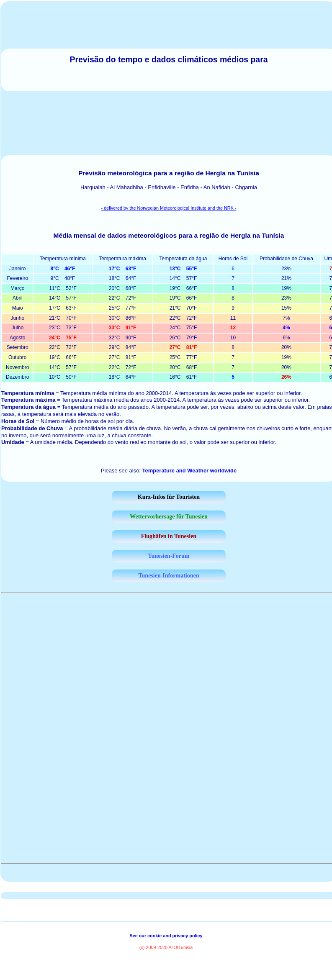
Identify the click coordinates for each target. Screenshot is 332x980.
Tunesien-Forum (169, 556)
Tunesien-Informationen (169, 576)
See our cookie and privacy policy (166, 936)
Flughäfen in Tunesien (169, 536)
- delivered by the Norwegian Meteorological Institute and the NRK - (169, 208)
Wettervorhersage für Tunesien (169, 517)
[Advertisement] (169, 122)
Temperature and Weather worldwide (190, 471)
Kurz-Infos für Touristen (169, 497)
